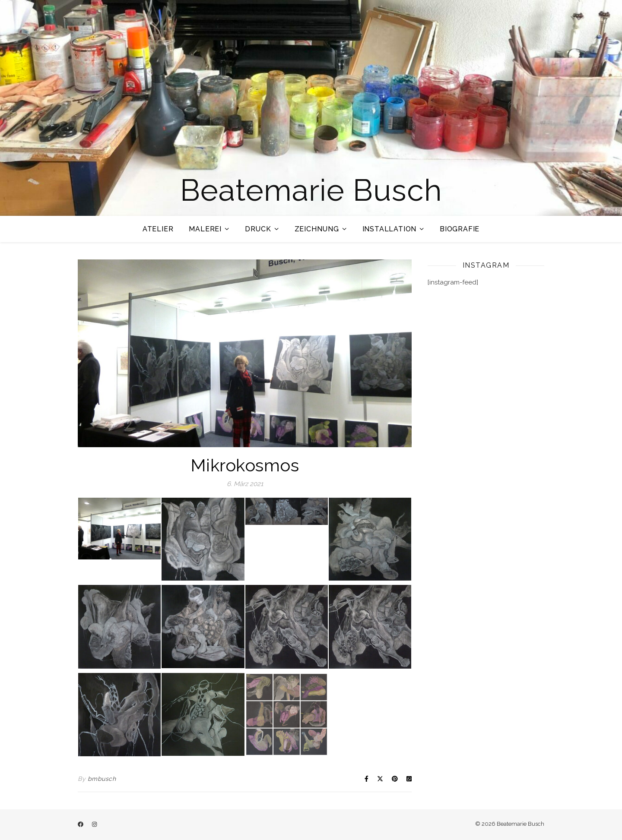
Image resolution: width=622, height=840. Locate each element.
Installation (390, 229)
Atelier (158, 229)
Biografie (460, 229)
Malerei (205, 229)
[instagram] (94, 825)
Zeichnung (317, 229)
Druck (258, 229)
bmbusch (102, 779)
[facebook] (81, 825)
